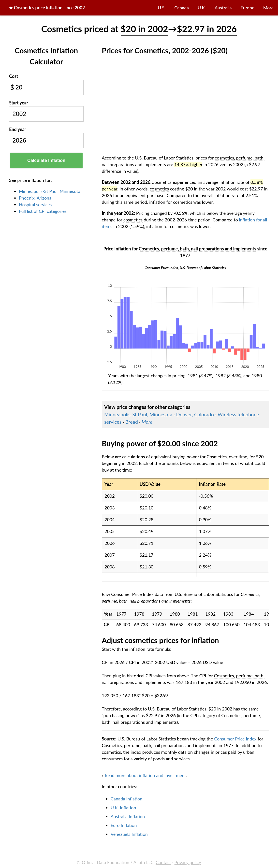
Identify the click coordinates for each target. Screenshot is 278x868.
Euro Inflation (124, 825)
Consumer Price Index (235, 739)
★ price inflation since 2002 (47, 8)
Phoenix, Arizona (35, 198)
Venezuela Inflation (129, 834)
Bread (132, 422)
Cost (14, 76)
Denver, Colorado (195, 414)
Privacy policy (188, 862)
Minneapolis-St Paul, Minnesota (50, 191)
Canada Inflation (126, 799)
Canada (182, 8)
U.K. (202, 8)
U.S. (162, 8)
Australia (223, 8)
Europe (248, 8)
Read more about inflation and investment (145, 775)
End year (18, 129)
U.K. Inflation (123, 808)
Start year (19, 103)
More (268, 8)
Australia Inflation (128, 816)
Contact (163, 862)
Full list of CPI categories (43, 211)
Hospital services (35, 204)
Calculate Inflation (46, 160)
